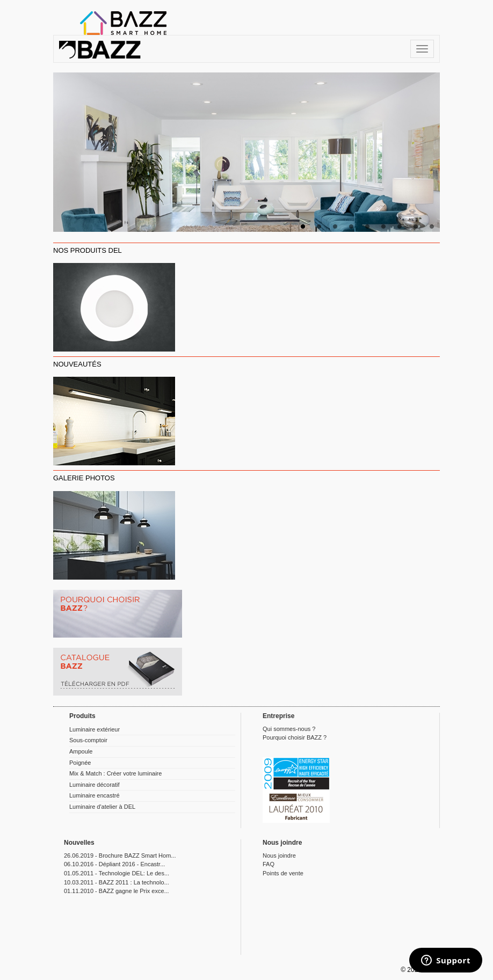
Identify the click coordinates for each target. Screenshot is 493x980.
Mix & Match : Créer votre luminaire (115, 773)
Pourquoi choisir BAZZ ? (295, 737)
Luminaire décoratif (95, 785)
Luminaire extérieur (95, 729)
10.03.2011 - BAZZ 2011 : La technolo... (117, 882)
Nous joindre (279, 855)
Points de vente (283, 873)
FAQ (269, 864)
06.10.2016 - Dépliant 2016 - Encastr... (114, 864)
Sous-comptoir (88, 740)
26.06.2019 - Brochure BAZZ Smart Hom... (120, 855)
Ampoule (81, 751)
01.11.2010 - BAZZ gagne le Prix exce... (117, 891)
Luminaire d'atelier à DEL (102, 807)
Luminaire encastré (95, 795)
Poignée (80, 763)
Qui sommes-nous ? (289, 729)
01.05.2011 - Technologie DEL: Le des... (117, 873)
